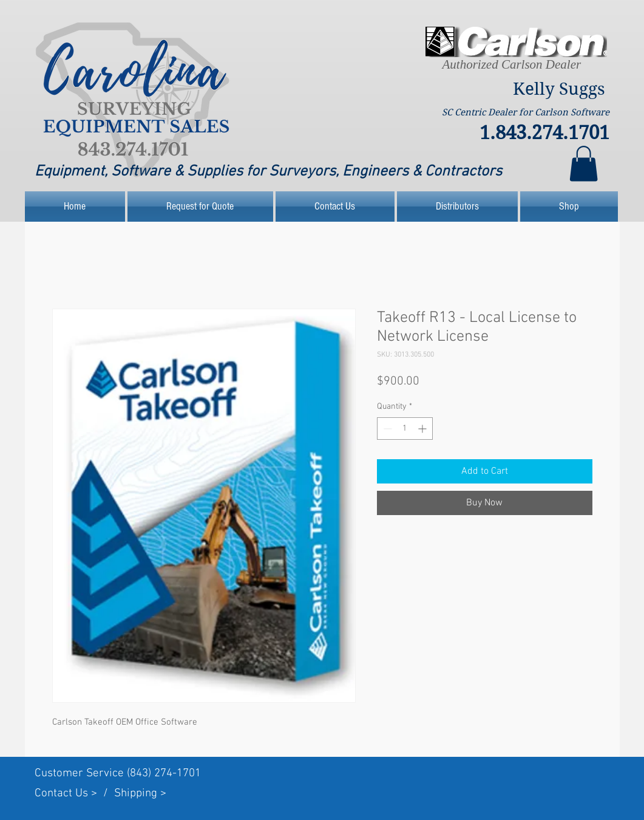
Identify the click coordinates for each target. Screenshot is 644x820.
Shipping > (140, 794)
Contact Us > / (74, 794)
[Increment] (423, 429)
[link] (584, 164)
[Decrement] (386, 429)
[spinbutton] (405, 429)
